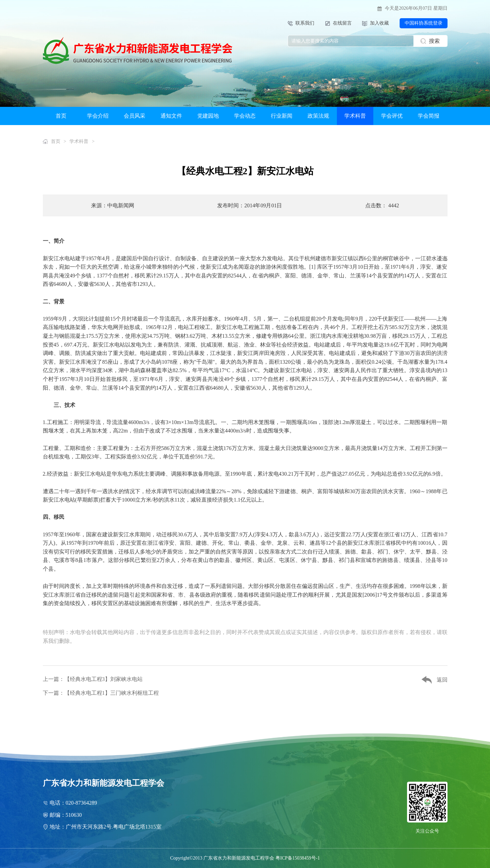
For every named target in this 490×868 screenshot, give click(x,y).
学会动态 (245, 116)
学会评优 (392, 116)
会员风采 (135, 116)
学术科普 (355, 116)
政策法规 (318, 116)
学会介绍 (98, 116)
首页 (61, 116)
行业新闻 (282, 116)
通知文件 (171, 116)
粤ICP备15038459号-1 (298, 858)
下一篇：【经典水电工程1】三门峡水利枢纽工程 (101, 693)
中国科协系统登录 (424, 23)
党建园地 (208, 116)
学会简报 (429, 116)
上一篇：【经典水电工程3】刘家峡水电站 (93, 679)
